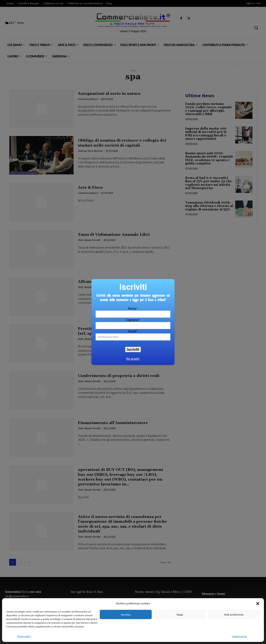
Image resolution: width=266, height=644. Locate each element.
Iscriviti (133, 349)
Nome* (133, 308)
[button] (258, 604)
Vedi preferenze (234, 615)
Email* (133, 331)
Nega (180, 615)
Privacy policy (24, 636)
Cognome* (133, 320)
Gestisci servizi (240, 636)
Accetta (126, 615)
